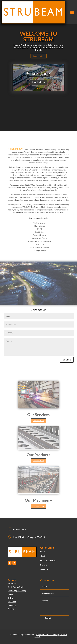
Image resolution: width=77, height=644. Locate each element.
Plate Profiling (13, 583)
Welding (11, 609)
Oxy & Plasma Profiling (17, 587)
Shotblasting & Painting (17, 591)
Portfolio (44, 565)
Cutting (10, 594)
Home (43, 551)
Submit (67, 360)
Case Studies (39, 56)
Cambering (12, 605)
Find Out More (38, 421)
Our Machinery (38, 500)
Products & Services (48, 560)
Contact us (44, 569)
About (43, 556)
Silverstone (38, 74)
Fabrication (12, 602)
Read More (38, 82)
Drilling (10, 598)
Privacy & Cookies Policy (47, 635)
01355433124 (20, 529)
